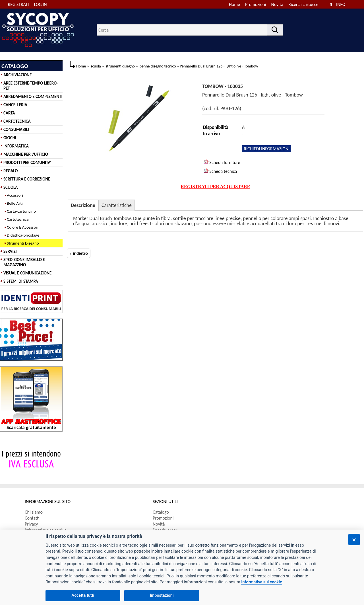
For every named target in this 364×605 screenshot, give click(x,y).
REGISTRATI (18, 4)
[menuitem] (306, 4)
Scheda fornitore (222, 162)
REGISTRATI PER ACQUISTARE (216, 187)
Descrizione (83, 205)
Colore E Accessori (23, 227)
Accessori (15, 195)
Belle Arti (15, 203)
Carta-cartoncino (21, 211)
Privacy (31, 524)
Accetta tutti (83, 595)
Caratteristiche (117, 205)
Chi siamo (34, 512)
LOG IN (41, 4)
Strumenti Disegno (23, 243)
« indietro (79, 253)
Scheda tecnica (220, 171)
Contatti (32, 518)
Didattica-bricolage (23, 235)
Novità (277, 4)
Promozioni (256, 4)
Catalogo (161, 512)
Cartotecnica (18, 219)
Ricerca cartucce (303, 4)
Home (234, 4)
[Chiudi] (354, 540)
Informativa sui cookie (261, 582)
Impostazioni (162, 595)
